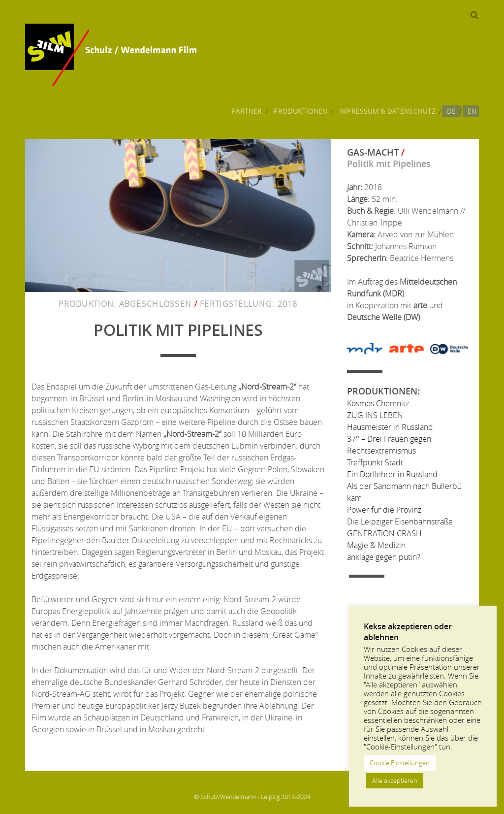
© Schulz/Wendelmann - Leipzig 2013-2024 (252, 797)
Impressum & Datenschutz (387, 111)
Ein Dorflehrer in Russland (392, 474)
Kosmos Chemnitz (378, 403)
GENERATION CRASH (384, 533)
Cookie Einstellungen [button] (400, 763)
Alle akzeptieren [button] (395, 781)
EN (472, 111)
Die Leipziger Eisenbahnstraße (400, 521)
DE (451, 111)
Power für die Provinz (384, 510)
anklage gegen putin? (384, 557)
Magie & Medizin (376, 545)
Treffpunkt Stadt (375, 462)
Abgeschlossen (156, 304)
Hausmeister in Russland (390, 427)
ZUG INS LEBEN (375, 415)
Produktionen (301, 111)
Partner (247, 111)
